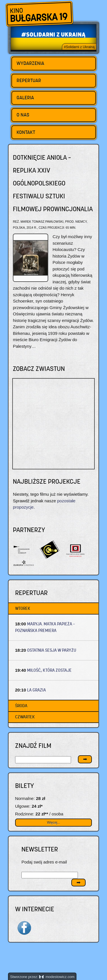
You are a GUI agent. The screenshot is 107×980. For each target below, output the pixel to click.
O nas (23, 115)
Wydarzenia (30, 63)
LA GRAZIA (37, 690)
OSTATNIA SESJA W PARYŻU (52, 650)
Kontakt (26, 132)
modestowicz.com (57, 977)
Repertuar (29, 80)
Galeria (25, 98)
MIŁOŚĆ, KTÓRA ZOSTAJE (49, 670)
